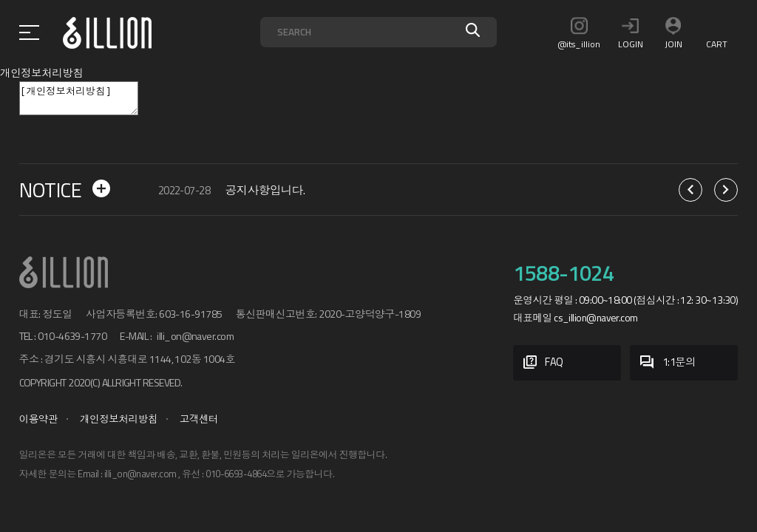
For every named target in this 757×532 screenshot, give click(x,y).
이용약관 (39, 419)
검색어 (261, 17)
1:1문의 (668, 363)
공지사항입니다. (265, 190)
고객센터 (199, 419)
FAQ (543, 363)
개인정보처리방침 (119, 419)
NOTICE (65, 190)
